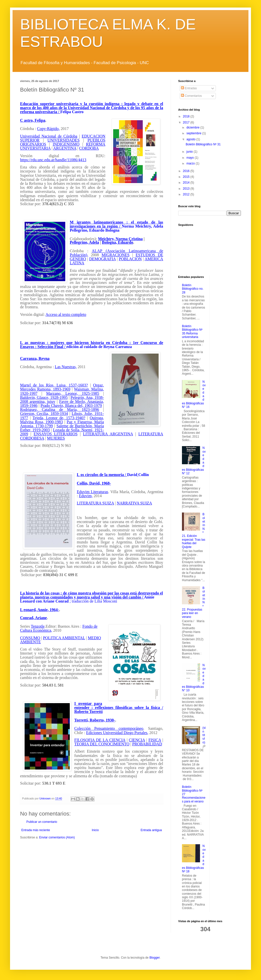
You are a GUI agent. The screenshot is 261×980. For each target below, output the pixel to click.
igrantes (84, 222)
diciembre (193, 127)
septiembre (194, 133)
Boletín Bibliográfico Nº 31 (203, 144)
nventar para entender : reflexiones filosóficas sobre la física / (119, 706)
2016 (187, 171)
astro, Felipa (35, 120)
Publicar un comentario (42, 822)
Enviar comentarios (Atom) (57, 837)
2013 (187, 189)
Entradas (189, 88)
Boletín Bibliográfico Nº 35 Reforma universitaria (192, 332)
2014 (187, 183)
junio (190, 152)
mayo (191, 158)
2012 (187, 194)
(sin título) (204, 735)
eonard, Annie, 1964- (41, 610)
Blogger (154, 958)
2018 (187, 116)
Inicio (95, 830)
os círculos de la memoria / (104, 475)
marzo (191, 163)
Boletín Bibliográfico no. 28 (193, 289)
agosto (191, 139)
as (26, 343)
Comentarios (191, 96)
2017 (187, 122)
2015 (187, 177)
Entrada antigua (151, 830)
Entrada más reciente (36, 830)
